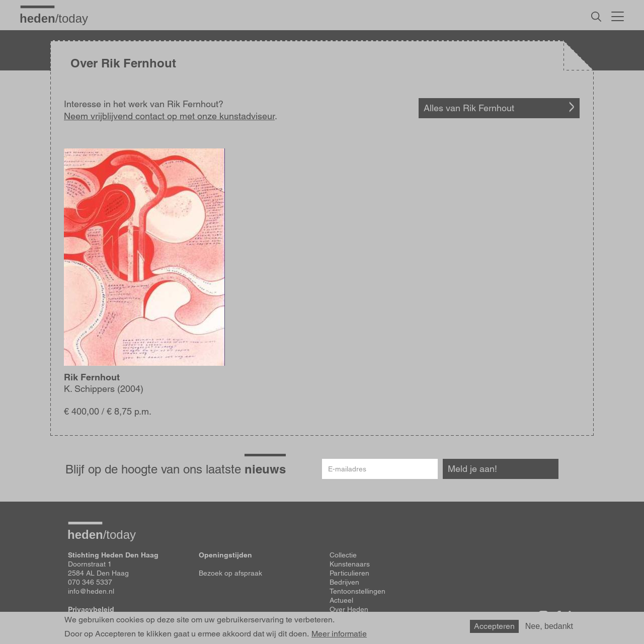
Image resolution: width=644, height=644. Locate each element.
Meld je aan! (472, 469)
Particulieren (349, 573)
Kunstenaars (350, 564)
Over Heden (349, 609)
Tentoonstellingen (357, 591)
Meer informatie (339, 634)
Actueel (341, 600)
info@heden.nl (91, 591)
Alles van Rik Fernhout (469, 108)
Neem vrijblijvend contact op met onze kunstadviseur (169, 116)
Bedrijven (344, 582)
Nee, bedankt (549, 626)
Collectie (343, 555)
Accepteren (494, 626)
